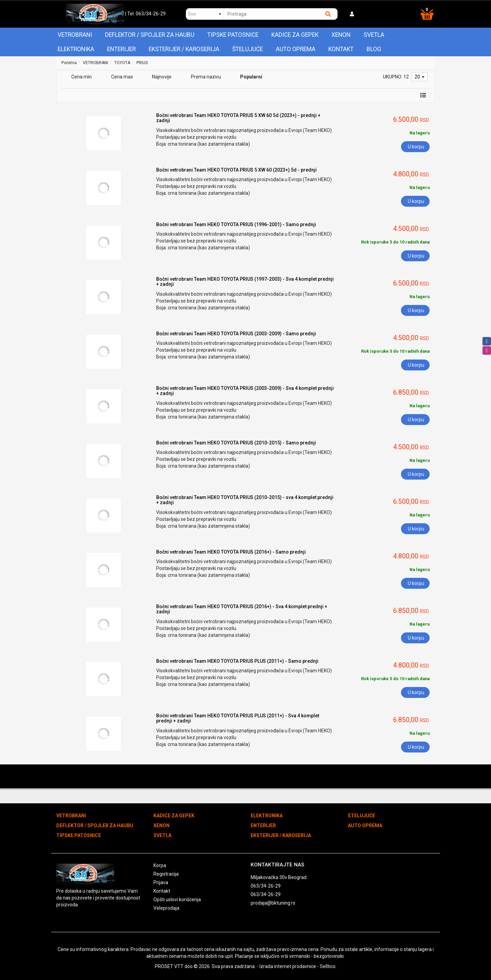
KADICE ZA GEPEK (295, 35)
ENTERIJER (121, 49)
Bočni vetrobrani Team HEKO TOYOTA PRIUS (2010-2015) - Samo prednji (236, 443)
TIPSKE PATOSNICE (233, 35)
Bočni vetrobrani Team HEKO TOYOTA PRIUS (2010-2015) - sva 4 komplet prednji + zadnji (245, 500)
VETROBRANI (75, 35)
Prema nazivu (206, 77)
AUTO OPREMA (296, 49)
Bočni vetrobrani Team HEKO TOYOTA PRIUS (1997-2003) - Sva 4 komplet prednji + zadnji (245, 282)
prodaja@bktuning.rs (273, 903)
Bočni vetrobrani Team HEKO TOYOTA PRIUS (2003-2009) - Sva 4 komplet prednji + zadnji (245, 391)
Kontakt (341, 49)
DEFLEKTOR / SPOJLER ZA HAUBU (150, 35)
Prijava (161, 882)
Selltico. (328, 966)
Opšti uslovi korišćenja (177, 899)
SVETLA (374, 35)
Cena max (122, 77)
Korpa (160, 865)
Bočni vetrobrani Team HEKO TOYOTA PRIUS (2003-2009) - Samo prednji (236, 334)
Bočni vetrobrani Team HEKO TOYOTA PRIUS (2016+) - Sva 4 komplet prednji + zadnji (242, 609)
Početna (69, 63)
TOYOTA (122, 63)
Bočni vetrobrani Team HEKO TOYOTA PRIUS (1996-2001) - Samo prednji (236, 224)
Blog (374, 49)
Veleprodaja (166, 908)
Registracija (166, 874)
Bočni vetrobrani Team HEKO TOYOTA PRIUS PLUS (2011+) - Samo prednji (237, 661)
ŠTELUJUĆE (248, 49)
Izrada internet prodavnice (288, 966)
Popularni (251, 77)
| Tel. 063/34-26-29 (145, 14)
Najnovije (162, 77)
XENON (341, 35)
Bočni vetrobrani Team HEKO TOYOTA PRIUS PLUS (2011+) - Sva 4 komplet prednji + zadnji (238, 718)
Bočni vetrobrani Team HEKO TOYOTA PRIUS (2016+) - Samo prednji (231, 552)
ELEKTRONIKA (76, 49)
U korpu (416, 147)
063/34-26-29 (266, 886)
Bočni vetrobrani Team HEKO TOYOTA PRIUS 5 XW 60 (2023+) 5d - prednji (236, 170)
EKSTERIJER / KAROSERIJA (184, 49)
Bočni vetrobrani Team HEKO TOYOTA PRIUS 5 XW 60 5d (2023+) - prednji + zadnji (238, 118)
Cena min (81, 77)
